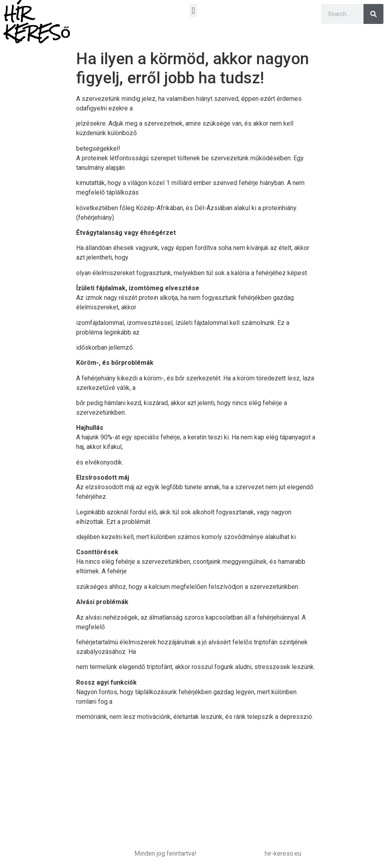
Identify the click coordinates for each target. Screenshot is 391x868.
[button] (193, 11)
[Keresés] (373, 14)
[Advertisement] (196, 783)
